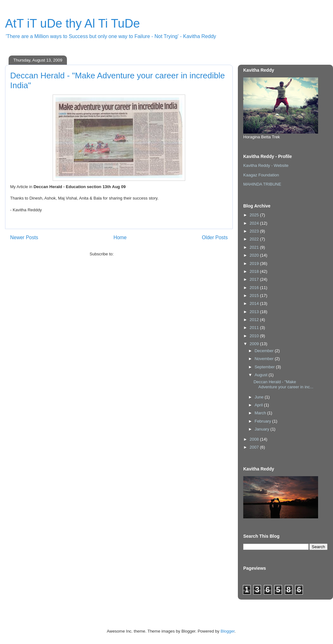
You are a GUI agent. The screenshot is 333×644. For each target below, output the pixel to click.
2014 (255, 303)
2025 (255, 215)
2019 (255, 263)
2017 (255, 279)
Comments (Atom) (131, 254)
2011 (255, 328)
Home (120, 237)
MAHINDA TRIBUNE (262, 184)
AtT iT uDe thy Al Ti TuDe (72, 23)
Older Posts (215, 237)
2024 (255, 223)
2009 (255, 344)
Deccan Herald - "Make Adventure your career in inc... (283, 384)
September (265, 367)
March (261, 413)
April (259, 405)
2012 (255, 320)
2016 (255, 288)
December (265, 351)
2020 (255, 255)
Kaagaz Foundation (261, 175)
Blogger (227, 631)
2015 (255, 296)
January (263, 429)
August (262, 375)
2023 (255, 231)
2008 (255, 439)
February (264, 421)
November (265, 359)
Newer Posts (24, 237)
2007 (255, 447)
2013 (255, 312)
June (260, 397)
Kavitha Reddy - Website (266, 165)
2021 (255, 247)
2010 (255, 336)
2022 (255, 239)
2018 (255, 271)
